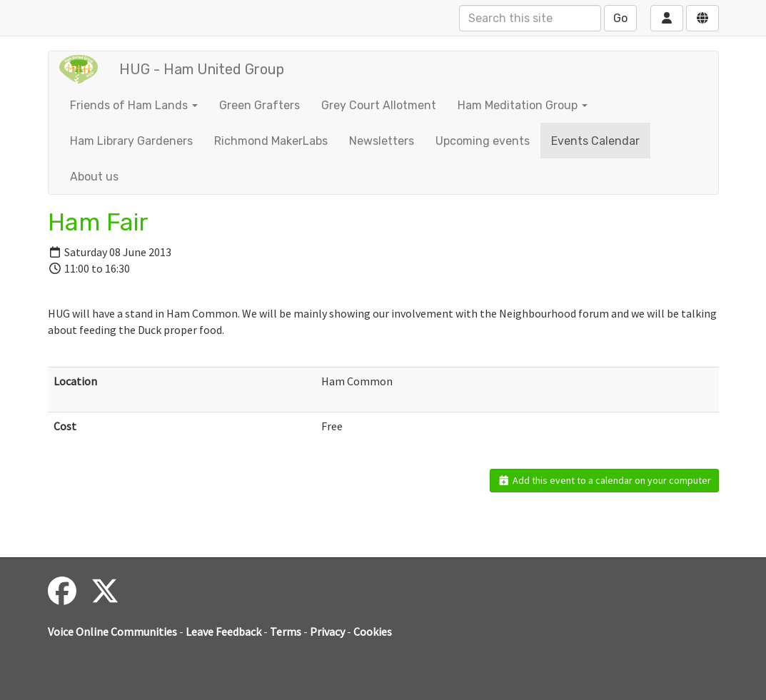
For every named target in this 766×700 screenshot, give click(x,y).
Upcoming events (483, 141)
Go (620, 18)
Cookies (373, 631)
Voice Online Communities (112, 631)
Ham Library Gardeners (131, 141)
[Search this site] (530, 18)
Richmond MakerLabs (271, 141)
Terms (286, 631)
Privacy (327, 631)
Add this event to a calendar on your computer (604, 480)
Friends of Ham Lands (134, 105)
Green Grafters (259, 105)
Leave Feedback (223, 631)
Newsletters (382, 141)
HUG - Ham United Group (202, 69)
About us (94, 177)
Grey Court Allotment (379, 105)
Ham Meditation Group (523, 105)
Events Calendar (595, 141)
